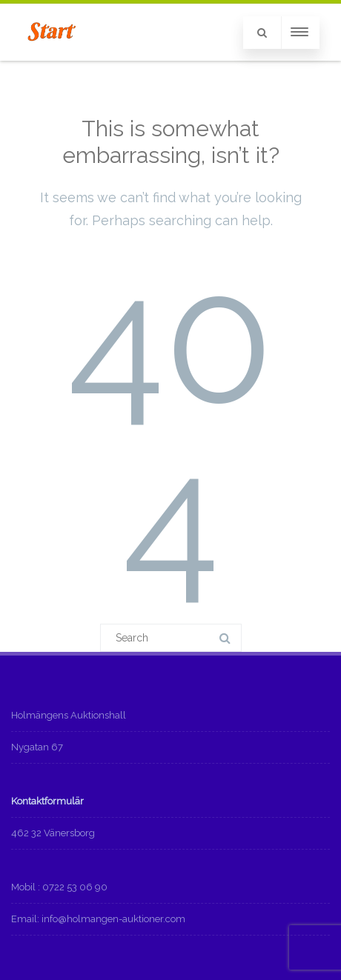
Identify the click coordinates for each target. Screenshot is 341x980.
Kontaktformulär (47, 801)
